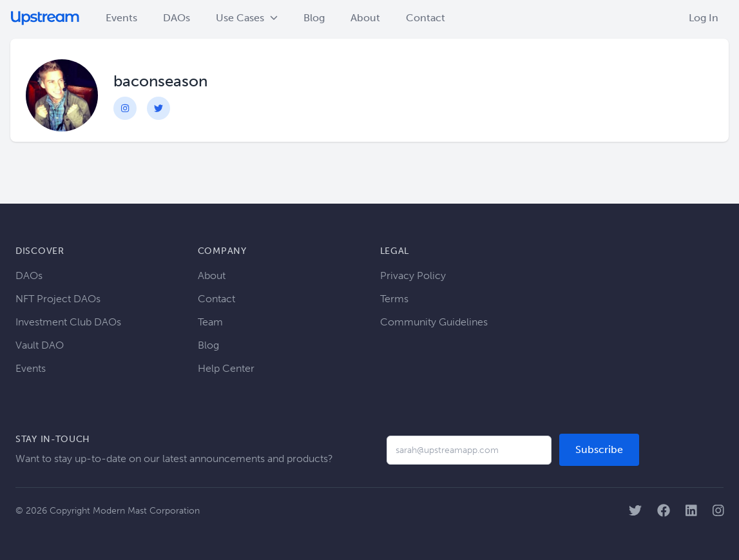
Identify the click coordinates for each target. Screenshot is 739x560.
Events (121, 18)
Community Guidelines (434, 322)
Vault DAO (40, 345)
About (365, 18)
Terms (394, 299)
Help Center (226, 368)
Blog (314, 18)
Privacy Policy (413, 275)
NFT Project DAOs (58, 299)
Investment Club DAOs (68, 322)
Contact (426, 18)
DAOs (177, 18)
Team (210, 322)
